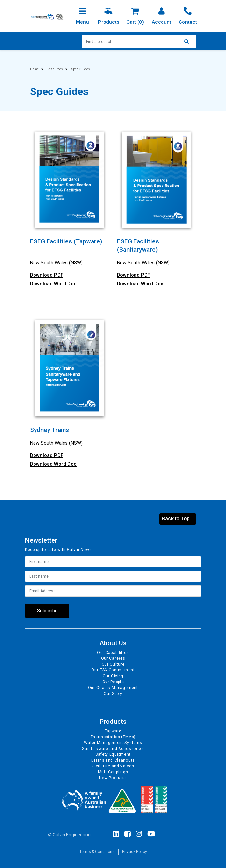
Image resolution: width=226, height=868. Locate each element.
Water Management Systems (113, 743)
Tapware (113, 731)
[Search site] (188, 41)
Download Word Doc (53, 284)
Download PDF (47, 275)
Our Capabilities (113, 653)
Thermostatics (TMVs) (113, 737)
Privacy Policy (134, 852)
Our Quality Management (113, 688)
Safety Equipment (113, 754)
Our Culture (113, 664)
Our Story (113, 694)
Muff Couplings (113, 772)
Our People (113, 682)
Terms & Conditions (97, 852)
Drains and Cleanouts (113, 760)
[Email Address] (113, 591)
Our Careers (113, 658)
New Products (113, 778)
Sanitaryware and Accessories (113, 749)
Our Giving (113, 676)
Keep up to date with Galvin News (58, 550)
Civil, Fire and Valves (113, 766)
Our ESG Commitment (113, 670)
